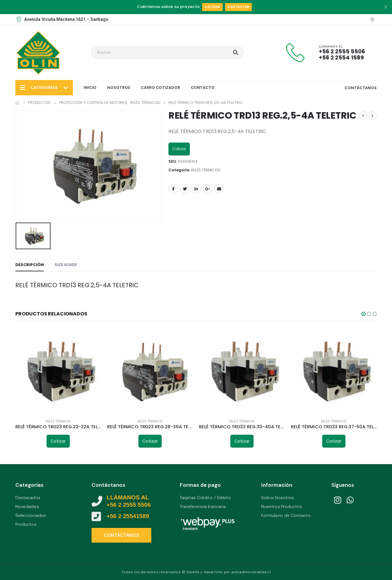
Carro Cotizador (160, 88)
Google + (208, 189)
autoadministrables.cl (251, 572)
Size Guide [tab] (66, 265)
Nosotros (119, 88)
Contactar (238, 7)
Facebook (173, 189)
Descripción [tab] (30, 265)
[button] (364, 314)
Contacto (203, 88)
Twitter (185, 189)
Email (219, 189)
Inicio (90, 88)
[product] (58, 371)
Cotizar (212, 7)
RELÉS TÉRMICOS (206, 170)
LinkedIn (196, 189)
